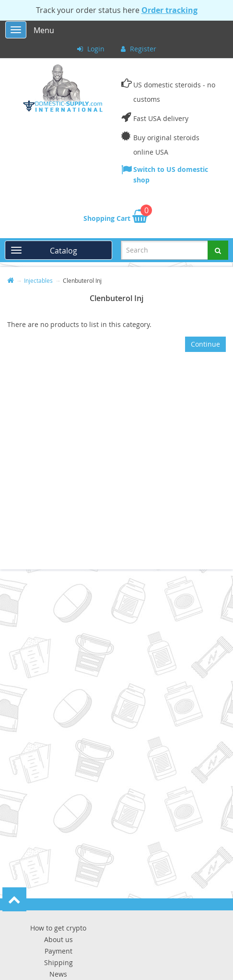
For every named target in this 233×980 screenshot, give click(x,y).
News (58, 974)
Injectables (38, 280)
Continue (205, 344)
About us (58, 939)
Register (139, 49)
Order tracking (169, 10)
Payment (58, 951)
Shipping (58, 962)
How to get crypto (58, 928)
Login (91, 49)
